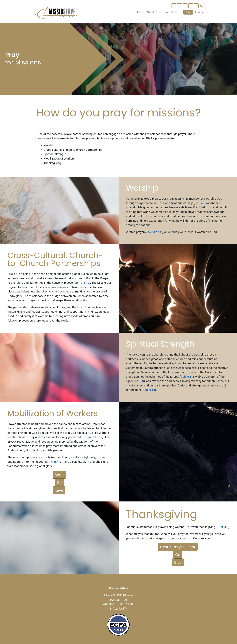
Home (141, 12)
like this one (155, 232)
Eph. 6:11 (187, 377)
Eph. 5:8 (139, 381)
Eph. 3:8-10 (82, 283)
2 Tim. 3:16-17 (93, 437)
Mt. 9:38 (51, 462)
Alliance (175, 12)
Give (188, 12)
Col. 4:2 (224, 527)
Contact (200, 12)
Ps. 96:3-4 (201, 203)
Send (159, 12)
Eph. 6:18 (149, 390)
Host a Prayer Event (178, 547)
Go (166, 12)
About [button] (150, 12)
